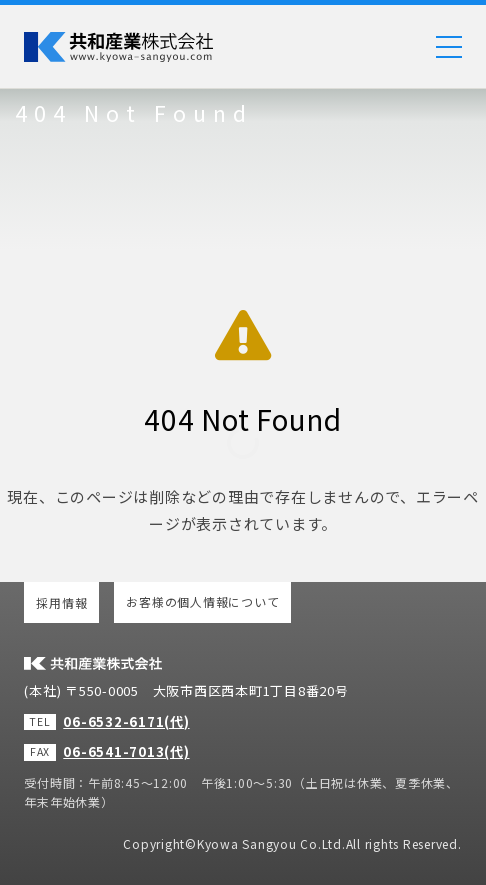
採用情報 (61, 602)
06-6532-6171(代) (126, 721)
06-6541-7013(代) (126, 751)
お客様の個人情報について (202, 601)
